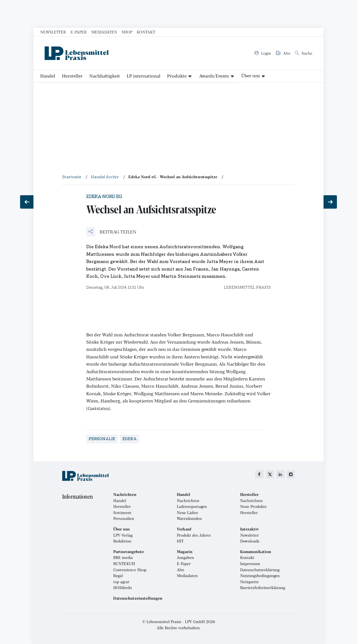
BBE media (123, 558)
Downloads (250, 541)
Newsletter (53, 32)
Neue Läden (187, 513)
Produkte (177, 76)
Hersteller (72, 76)
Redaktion (122, 541)
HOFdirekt (123, 588)
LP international (143, 76)
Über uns (251, 75)
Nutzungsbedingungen (260, 576)
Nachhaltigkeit (105, 76)
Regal (118, 576)
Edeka (130, 439)
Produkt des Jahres (194, 535)
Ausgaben (185, 558)
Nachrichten (188, 501)
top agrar (121, 582)
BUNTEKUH (124, 564)
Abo (180, 570)
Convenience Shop (130, 570)
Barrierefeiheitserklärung (263, 588)
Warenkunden (189, 518)
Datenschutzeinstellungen (138, 598)
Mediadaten (104, 32)
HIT (180, 541)
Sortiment (122, 513)
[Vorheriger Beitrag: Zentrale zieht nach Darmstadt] (27, 202)
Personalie (102, 439)
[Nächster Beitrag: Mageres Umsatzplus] (330, 202)
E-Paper (79, 32)
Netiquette (249, 582)
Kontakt (146, 32)
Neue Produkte (253, 506)
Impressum (250, 564)
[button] (111, 232)
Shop (127, 32)
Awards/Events (214, 76)
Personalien (124, 518)
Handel (48, 76)
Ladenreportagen (192, 506)
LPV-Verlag (123, 535)
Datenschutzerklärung (260, 570)
